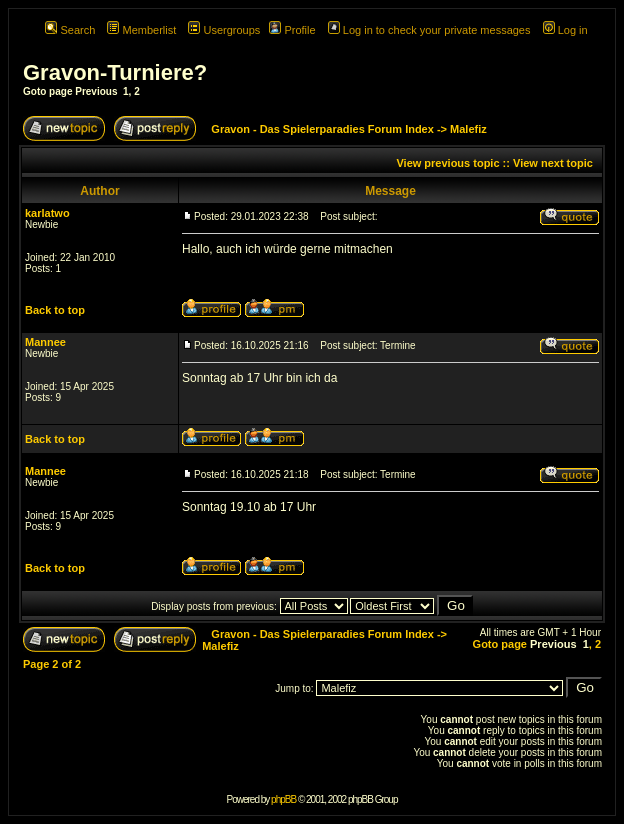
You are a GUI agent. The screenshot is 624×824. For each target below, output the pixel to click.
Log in (565, 30)
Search (70, 30)
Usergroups (224, 30)
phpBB (283, 799)
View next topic (553, 163)
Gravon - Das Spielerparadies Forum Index (322, 129)
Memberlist (141, 30)
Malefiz (468, 129)
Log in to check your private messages (429, 30)
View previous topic (447, 163)
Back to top (55, 310)
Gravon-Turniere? (115, 72)
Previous (96, 91)
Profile (292, 30)
